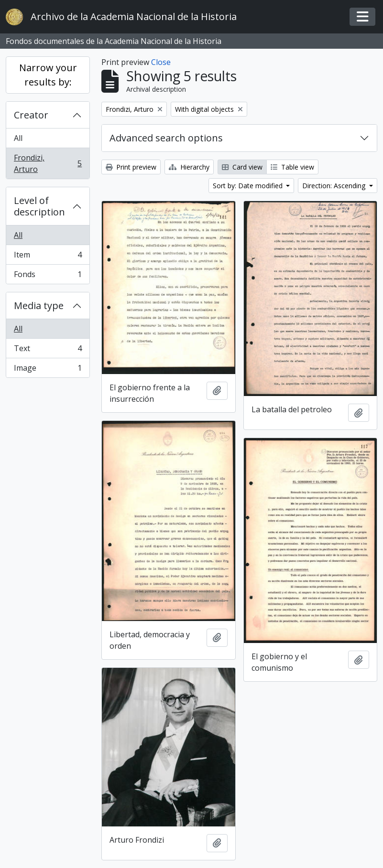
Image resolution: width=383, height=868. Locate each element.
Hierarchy (189, 167)
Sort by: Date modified (249, 186)
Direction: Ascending (335, 186)
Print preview (131, 167)
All (18, 138)
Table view (292, 167)
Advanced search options (166, 138)
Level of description (39, 206)
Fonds (48, 276)
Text (48, 350)
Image (48, 370)
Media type (39, 305)
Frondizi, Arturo (48, 163)
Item (48, 257)
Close (161, 62)
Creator (31, 115)
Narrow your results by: (48, 75)
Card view (242, 167)
